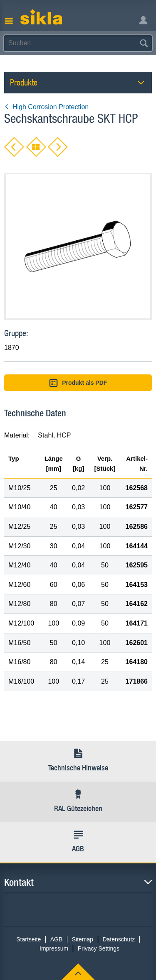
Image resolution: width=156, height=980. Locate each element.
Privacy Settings (99, 948)
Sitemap (83, 939)
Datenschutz (119, 939)
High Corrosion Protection (46, 107)
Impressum (54, 948)
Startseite (28, 939)
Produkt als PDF (78, 383)
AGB (57, 939)
